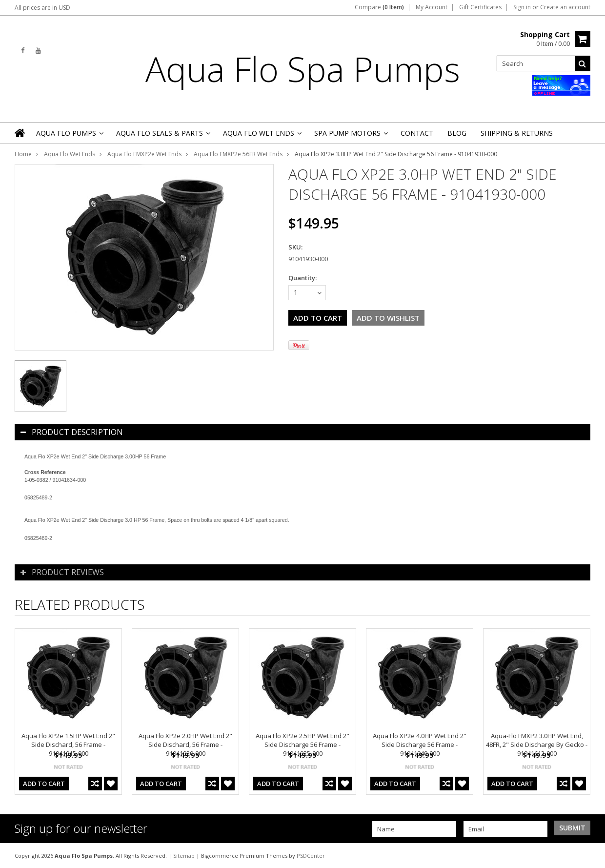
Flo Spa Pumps (303, 69)
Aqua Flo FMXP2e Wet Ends (144, 154)
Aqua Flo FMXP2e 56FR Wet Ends (238, 154)
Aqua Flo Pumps (69, 136)
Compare (379, 7)
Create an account (565, 7)
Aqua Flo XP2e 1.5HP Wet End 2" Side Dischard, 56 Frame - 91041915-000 (68, 744)
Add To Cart (44, 784)
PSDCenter (311, 856)
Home (23, 154)
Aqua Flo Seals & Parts (162, 136)
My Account (432, 7)
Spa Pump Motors (350, 136)
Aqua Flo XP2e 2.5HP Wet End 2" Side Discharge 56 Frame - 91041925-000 (302, 744)
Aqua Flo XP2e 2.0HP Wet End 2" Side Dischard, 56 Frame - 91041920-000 (185, 744)
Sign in (522, 7)
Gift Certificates (480, 7)
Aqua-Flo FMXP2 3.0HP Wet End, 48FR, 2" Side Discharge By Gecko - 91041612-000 (537, 744)
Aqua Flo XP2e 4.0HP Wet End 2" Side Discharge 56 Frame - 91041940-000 (420, 744)
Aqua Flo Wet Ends (262, 136)
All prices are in (42, 8)
